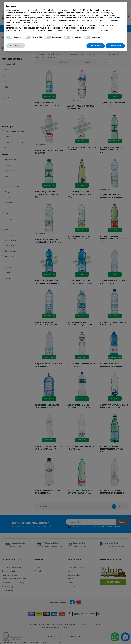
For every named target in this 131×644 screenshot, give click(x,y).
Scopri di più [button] (16, 46)
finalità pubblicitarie (34, 20)
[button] (124, 6)
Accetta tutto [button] (115, 46)
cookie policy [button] (108, 13)
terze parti (46, 15)
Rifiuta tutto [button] (96, 46)
